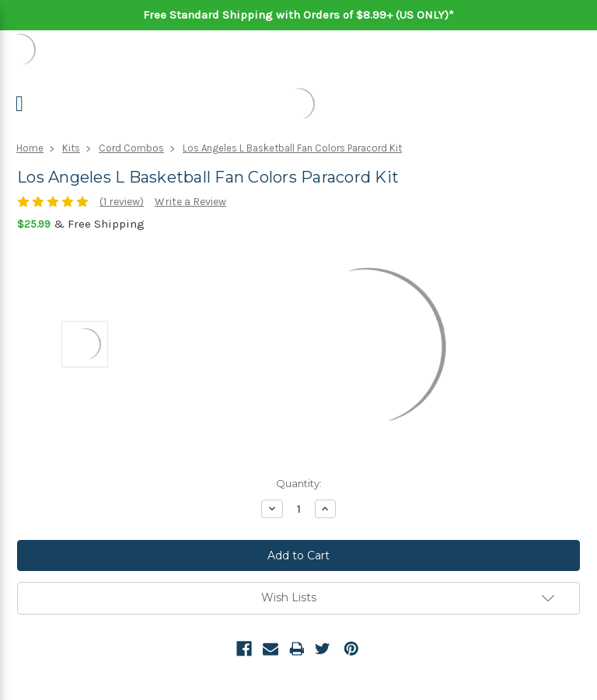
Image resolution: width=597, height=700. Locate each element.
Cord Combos (131, 148)
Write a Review (190, 202)
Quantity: (299, 483)
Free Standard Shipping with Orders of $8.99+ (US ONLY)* (298, 15)
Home (30, 148)
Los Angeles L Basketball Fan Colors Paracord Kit (292, 148)
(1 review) (122, 202)
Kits (71, 148)
